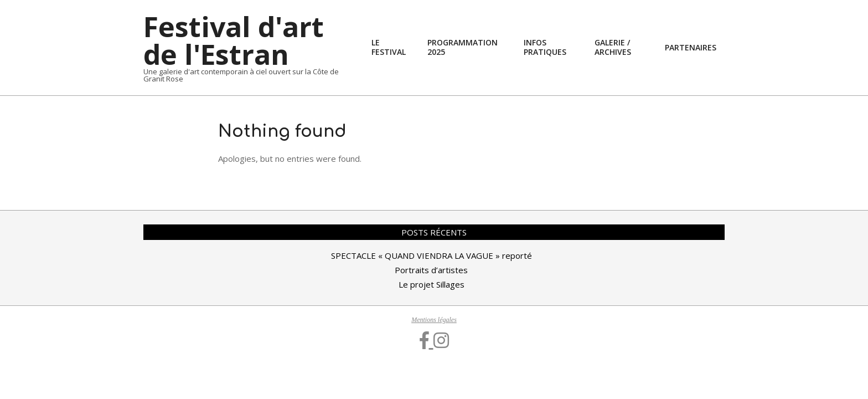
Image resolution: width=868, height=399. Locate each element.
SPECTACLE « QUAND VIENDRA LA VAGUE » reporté (432, 255)
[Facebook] (427, 341)
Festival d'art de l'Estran (234, 40)
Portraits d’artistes (431, 270)
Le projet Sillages (432, 284)
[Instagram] (441, 341)
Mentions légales (434, 320)
